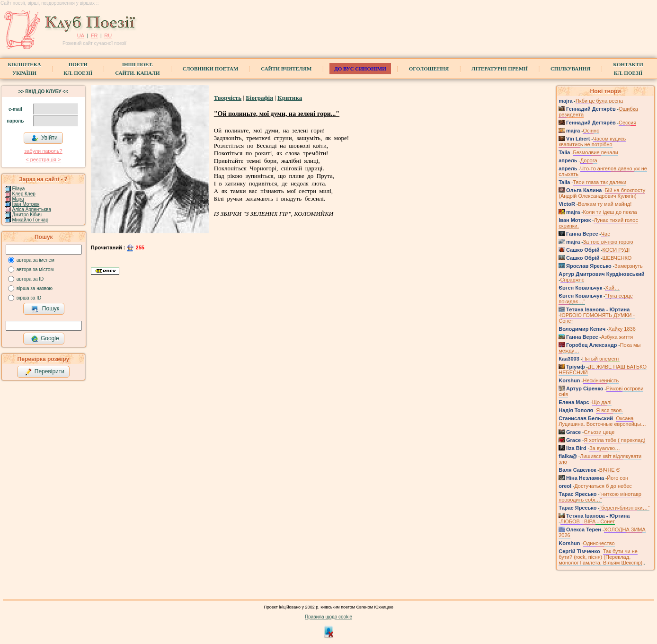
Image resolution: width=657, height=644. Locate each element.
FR (94, 35)
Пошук (45, 309)
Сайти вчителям (286, 69)
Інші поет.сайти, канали (137, 69)
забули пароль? (43, 151)
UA (81, 35)
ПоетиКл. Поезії (78, 69)
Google (45, 339)
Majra (18, 199)
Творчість (228, 98)
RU (108, 35)
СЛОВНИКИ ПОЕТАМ (211, 69)
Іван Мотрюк (26, 204)
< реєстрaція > (43, 159)
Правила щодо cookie (328, 617)
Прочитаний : (109, 247)
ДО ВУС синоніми (360, 69)
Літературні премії (500, 69)
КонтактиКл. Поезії (628, 69)
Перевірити (44, 372)
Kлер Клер (24, 194)
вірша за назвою (35, 288)
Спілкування (570, 69)
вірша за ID (29, 298)
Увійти (44, 138)
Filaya (19, 189)
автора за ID (30, 279)
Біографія (259, 98)
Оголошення (429, 69)
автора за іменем (36, 260)
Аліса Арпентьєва (32, 209)
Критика (290, 98)
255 (135, 247)
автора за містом (35, 269)
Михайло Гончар (30, 220)
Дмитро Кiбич (27, 215)
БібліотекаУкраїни (24, 69)
